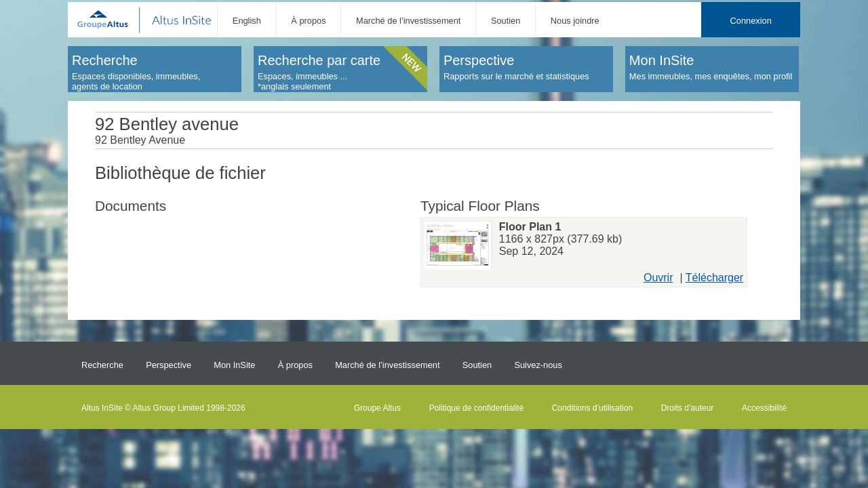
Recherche (102, 365)
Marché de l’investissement (408, 21)
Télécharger (714, 278)
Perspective (169, 365)
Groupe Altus (377, 408)
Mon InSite (234, 365)
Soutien (506, 21)
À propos (308, 21)
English (247, 21)
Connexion (751, 21)
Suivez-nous (538, 365)
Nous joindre (575, 21)
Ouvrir (658, 278)
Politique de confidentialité (476, 408)
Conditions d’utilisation (592, 408)
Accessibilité (764, 408)
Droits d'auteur (688, 408)
